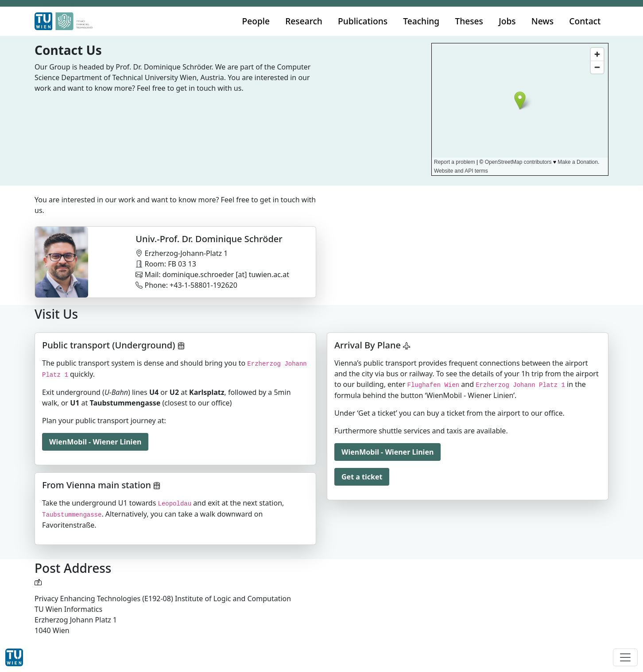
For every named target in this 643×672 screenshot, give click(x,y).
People (256, 21)
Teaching (421, 21)
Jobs (507, 21)
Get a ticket (362, 477)
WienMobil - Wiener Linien (95, 442)
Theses (469, 21)
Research (304, 21)
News (542, 21)
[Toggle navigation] (625, 657)
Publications (363, 21)
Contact (585, 21)
